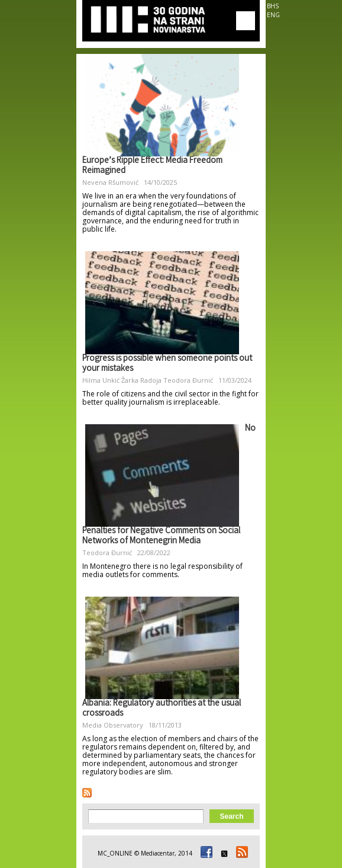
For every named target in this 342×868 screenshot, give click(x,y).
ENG (273, 15)
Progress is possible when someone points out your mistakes (167, 364)
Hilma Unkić (101, 380)
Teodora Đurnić (188, 380)
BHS (273, 6)
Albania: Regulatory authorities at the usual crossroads (162, 709)
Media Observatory (113, 725)
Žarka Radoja (141, 380)
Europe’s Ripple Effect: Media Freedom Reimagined (152, 166)
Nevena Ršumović (110, 182)
